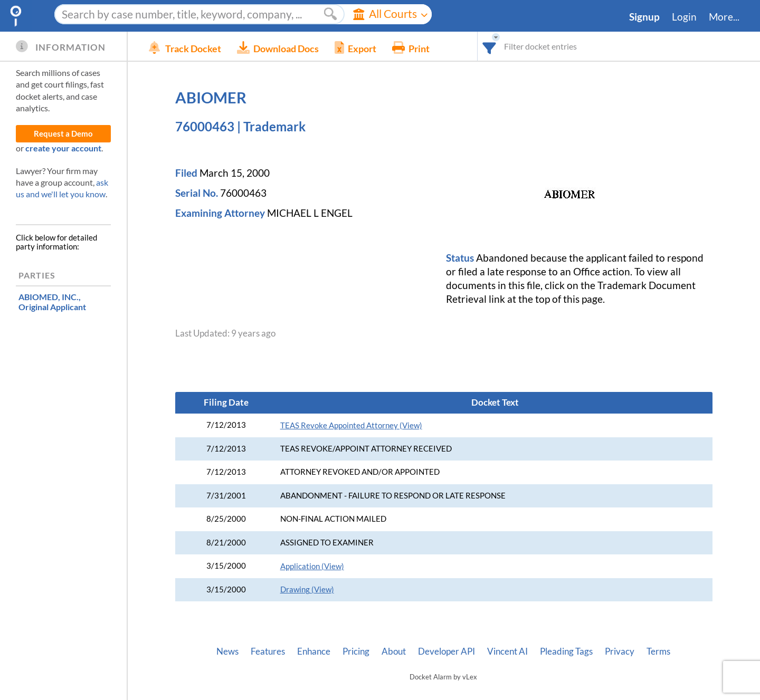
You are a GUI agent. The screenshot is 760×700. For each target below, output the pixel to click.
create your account (63, 148)
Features (268, 651)
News (227, 651)
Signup (644, 17)
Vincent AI (507, 651)
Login (684, 17)
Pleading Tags (566, 651)
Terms (658, 651)
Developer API (446, 651)
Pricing (356, 651)
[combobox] (490, 46)
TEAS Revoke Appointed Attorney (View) (351, 425)
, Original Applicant (52, 302)
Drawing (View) (307, 589)
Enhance (314, 651)
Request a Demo (63, 134)
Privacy (620, 651)
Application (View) (312, 566)
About (394, 651)
